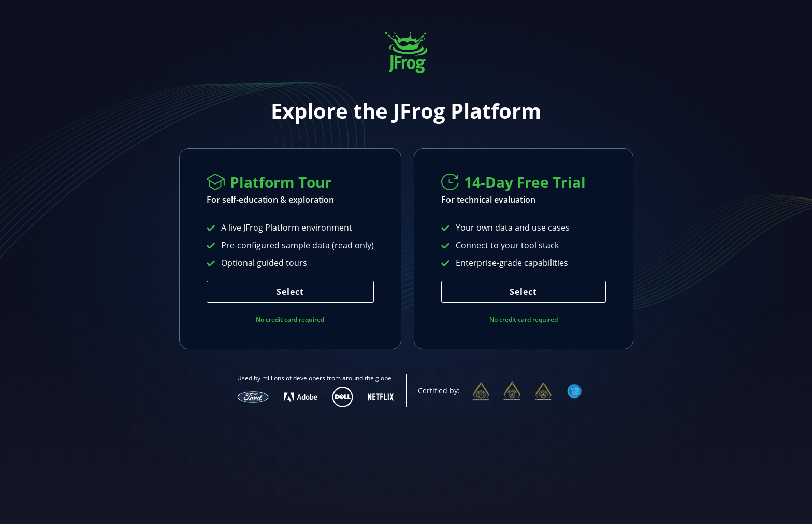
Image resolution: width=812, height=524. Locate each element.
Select (290, 292)
